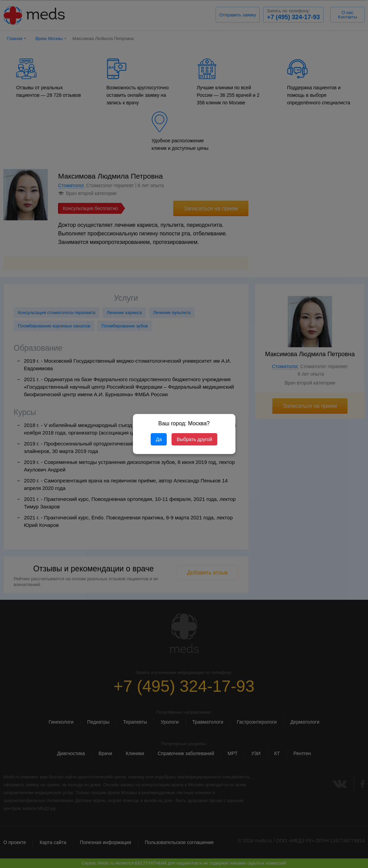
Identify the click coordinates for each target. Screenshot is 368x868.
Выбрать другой (194, 439)
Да (159, 439)
